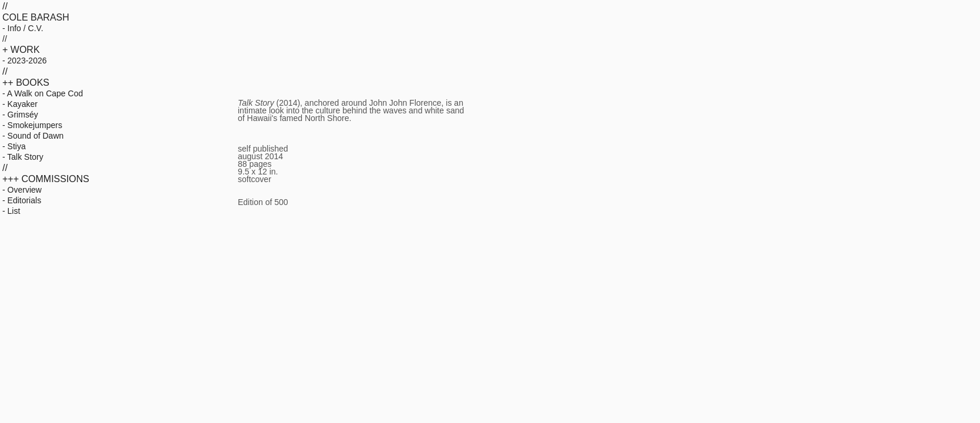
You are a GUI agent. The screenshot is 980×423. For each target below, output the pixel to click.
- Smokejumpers (32, 125)
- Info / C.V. (23, 28)
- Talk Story (23, 157)
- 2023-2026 (25, 61)
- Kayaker (20, 104)
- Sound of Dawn (33, 136)
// (5, 39)
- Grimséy (20, 115)
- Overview (22, 190)
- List (11, 211)
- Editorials (22, 200)
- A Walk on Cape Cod (43, 93)
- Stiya (14, 146)
